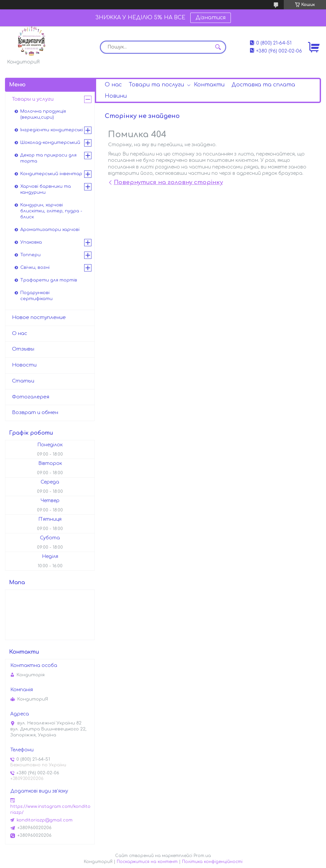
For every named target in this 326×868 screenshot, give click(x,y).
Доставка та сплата (263, 85)
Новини (116, 96)
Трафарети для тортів (49, 280)
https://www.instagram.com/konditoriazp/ (50, 810)
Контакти (209, 85)
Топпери (30, 255)
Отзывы (23, 349)
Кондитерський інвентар (51, 174)
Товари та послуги (156, 85)
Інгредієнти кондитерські (52, 130)
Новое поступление (39, 318)
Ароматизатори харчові (50, 230)
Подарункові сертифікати (36, 296)
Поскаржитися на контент (147, 862)
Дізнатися (211, 18)
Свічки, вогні (35, 268)
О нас (113, 85)
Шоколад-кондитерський (50, 143)
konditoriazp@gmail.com (45, 820)
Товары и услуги (33, 99)
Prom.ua (202, 856)
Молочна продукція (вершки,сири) (43, 114)
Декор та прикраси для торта (48, 158)
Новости (24, 365)
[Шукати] (218, 47)
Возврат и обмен (35, 413)
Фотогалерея (31, 397)
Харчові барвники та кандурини (46, 189)
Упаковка (31, 242)
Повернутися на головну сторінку (168, 182)
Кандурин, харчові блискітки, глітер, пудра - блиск (51, 211)
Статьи (23, 381)
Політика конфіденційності (212, 862)
